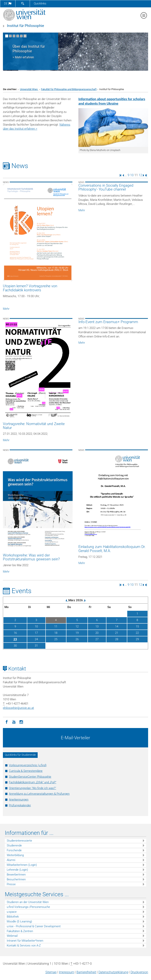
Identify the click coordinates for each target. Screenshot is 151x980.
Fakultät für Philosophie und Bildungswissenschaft (69, 89)
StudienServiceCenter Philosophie (30, 777)
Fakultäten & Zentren (20, 931)
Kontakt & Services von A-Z (24, 945)
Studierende (14, 845)
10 (132, 175)
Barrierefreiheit (86, 972)
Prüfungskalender (20, 805)
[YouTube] (14, 722)
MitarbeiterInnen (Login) (22, 865)
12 (140, 175)
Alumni (11, 860)
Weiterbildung (15, 855)
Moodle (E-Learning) (19, 921)
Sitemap (51, 972)
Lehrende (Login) (17, 870)
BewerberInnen (16, 875)
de (8, 3)
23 (15, 639)
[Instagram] (21, 722)
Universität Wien (29, 89)
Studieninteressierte (19, 841)
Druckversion (139, 972)
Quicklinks (40, 3)
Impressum (67, 972)
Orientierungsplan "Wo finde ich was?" (32, 788)
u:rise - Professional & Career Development (34, 926)
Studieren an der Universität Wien (28, 902)
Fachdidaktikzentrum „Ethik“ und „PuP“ (33, 782)
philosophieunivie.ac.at (18, 708)
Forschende (14, 850)
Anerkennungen (19, 800)
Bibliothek (13, 917)
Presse (11, 884)
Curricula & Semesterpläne (26, 771)
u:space (12, 912)
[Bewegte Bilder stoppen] (25, 36)
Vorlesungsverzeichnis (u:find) (28, 765)
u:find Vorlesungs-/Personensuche (28, 907)
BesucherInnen (16, 879)
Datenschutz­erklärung (113, 972)
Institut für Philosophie (25, 26)
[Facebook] (7, 722)
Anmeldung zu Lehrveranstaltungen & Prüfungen (39, 794)
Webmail (12, 936)
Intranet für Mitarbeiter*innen (25, 941)
